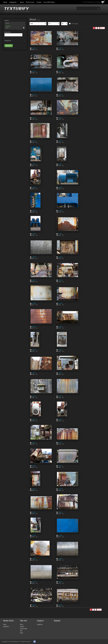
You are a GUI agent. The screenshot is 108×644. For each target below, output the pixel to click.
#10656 (60, 605)
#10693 (60, 211)
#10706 (34, 141)
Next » (102, 28)
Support (22, 626)
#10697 (60, 164)
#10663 (34, 535)
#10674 (60, 396)
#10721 (60, 71)
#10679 (34, 350)
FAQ (21, 631)
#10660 (60, 559)
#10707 (60, 118)
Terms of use (30, 2)
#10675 (34, 396)
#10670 (60, 443)
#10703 (34, 164)
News (22, 633)
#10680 (60, 327)
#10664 (60, 512)
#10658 (60, 582)
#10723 (60, 48)
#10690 (34, 257)
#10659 (34, 582)
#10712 (60, 95)
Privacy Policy (24, 628)
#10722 (34, 71)
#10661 (34, 559)
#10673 (34, 419)
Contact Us (40, 624)
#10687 (34, 280)
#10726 (34, 48)
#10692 (34, 234)
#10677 (34, 373)
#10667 (34, 489)
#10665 (34, 512)
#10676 (60, 373)
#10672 (60, 419)
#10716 (34, 95)
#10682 (60, 303)
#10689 (60, 257)
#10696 (34, 187)
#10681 (34, 327)
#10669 (34, 466)
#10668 (60, 466)
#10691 (60, 234)
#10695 (60, 187)
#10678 (60, 350)
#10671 (34, 443)
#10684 (60, 280)
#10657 (34, 605)
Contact (39, 2)
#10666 (60, 489)
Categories (14, 2)
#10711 (34, 118)
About (22, 2)
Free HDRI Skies (49, 2)
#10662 (60, 535)
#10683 (34, 303)
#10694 (34, 211)
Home (5, 2)
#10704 (60, 141)
